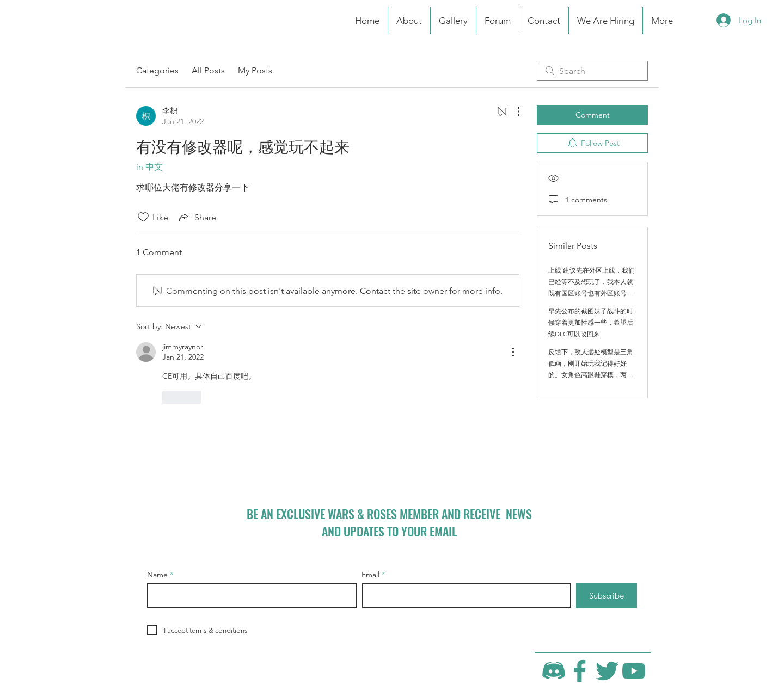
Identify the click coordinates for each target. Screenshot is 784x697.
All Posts (208, 70)
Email (370, 575)
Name (157, 575)
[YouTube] (634, 671)
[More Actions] (513, 112)
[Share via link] (197, 217)
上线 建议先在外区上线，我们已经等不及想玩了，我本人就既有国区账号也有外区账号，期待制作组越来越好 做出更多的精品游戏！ (592, 293)
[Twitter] (607, 671)
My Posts (255, 70)
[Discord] (554, 671)
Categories (157, 70)
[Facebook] (580, 671)
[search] (592, 71)
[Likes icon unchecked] (143, 217)
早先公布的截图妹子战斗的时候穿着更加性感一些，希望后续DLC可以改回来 (591, 322)
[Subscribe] (607, 596)
